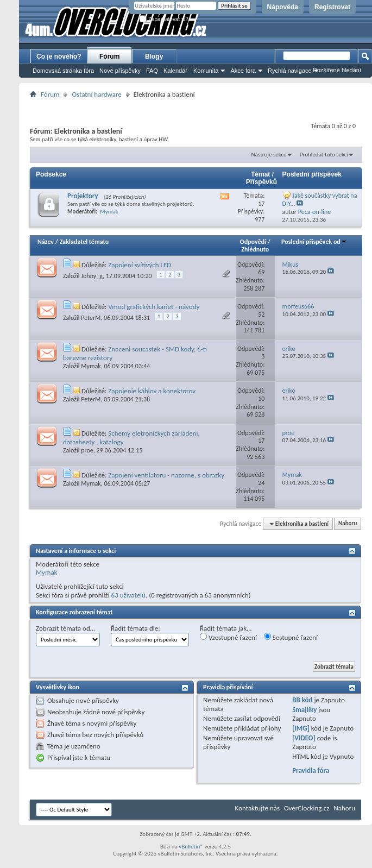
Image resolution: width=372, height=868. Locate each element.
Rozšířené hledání (337, 70)
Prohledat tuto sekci (324, 155)
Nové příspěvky (120, 71)
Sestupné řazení (291, 637)
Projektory (83, 196)
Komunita (206, 71)
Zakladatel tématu (84, 242)
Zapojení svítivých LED (140, 265)
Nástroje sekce (269, 155)
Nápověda (283, 7)
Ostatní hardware (96, 94)
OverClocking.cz (307, 808)
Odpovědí (253, 242)
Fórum (109, 56)
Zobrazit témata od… (65, 628)
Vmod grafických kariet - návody (154, 307)
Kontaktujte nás (257, 808)
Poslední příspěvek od (314, 242)
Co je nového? (59, 56)
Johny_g (92, 276)
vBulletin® (191, 847)
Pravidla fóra (311, 770)
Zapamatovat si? (164, 19)
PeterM (91, 318)
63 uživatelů (128, 595)
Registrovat (332, 7)
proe (87, 450)
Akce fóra (243, 71)
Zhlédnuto (255, 249)
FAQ (152, 71)
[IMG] (301, 728)
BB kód (302, 700)
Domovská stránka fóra (63, 71)
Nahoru (348, 524)
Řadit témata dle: (135, 628)
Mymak (91, 366)
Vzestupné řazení (228, 637)
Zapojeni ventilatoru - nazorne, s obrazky (166, 475)
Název (46, 242)
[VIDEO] (304, 738)
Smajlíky (304, 710)
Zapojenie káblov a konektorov (152, 391)
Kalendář (175, 71)
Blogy (154, 56)
